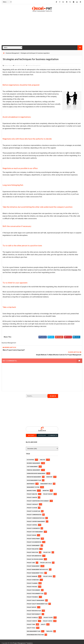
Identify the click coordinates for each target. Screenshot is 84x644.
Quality (43, 622)
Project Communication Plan (36, 516)
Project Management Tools (35, 571)
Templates (49, 629)
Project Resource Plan (34, 608)
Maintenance (31, 481)
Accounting (30, 457)
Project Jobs (31, 560)
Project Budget (48, 492)
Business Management (13, 53)
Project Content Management (36, 519)
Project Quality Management (36, 598)
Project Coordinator (33, 526)
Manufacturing (31, 488)
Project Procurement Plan (35, 591)
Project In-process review (35, 557)
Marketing (46, 488)
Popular (42, 433)
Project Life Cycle (46, 560)
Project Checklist (32, 502)
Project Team (31, 622)
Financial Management (34, 468)
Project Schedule (32, 615)
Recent (31, 433)
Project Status (48, 619)
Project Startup (32, 619)
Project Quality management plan (37, 601)
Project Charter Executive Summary (38, 498)
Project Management (33, 564)
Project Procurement (34, 588)
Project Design (31, 533)
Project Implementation (34, 553)
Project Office (48, 574)
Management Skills (46, 481)
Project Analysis (32, 492)
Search (53, 394)
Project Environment (33, 543)
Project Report (32, 605)
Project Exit (47, 550)
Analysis (43, 457)
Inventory (49, 474)
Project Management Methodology (37, 567)
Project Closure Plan (34, 509)
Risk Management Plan (34, 629)
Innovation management (34, 474)
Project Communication (34, 512)
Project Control (32, 523)
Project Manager (32, 574)
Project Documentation (34, 540)
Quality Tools (31, 625)
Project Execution (32, 550)
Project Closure (32, 505)
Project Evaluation (33, 547)
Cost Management (32, 464)
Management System (33, 485)
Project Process (32, 584)
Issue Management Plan (34, 478)
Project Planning (32, 581)
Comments (53, 433)
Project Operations (33, 577)
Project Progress (32, 595)
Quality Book (42, 428)
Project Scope (48, 615)
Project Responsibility (34, 612)
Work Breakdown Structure (35, 632)
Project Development (33, 536)
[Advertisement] (42, 31)
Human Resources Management (36, 471)
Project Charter (32, 495)
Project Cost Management (35, 529)
